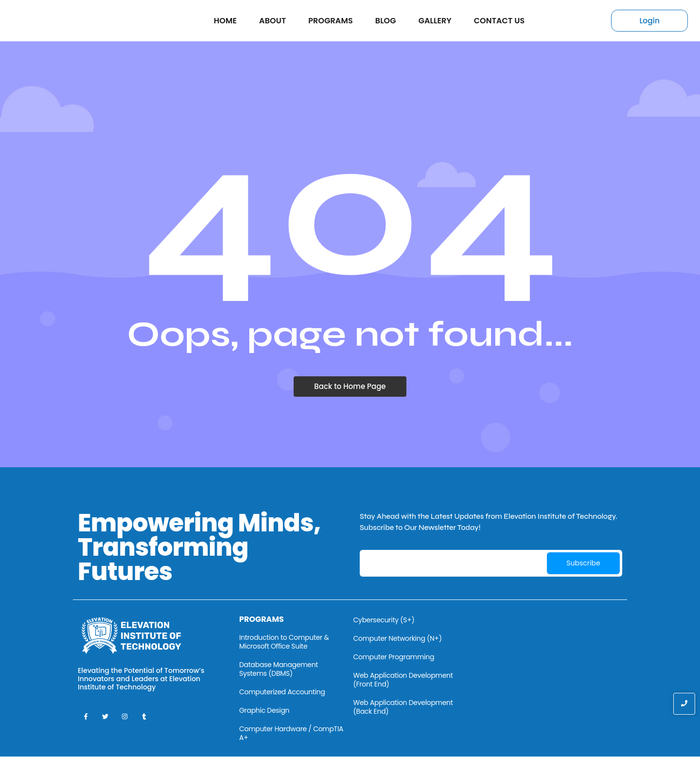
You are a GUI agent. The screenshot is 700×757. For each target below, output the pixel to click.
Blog (386, 21)
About (272, 21)
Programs (330, 21)
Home (225, 21)
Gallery (435, 21)
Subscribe (583, 563)
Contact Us (499, 21)
